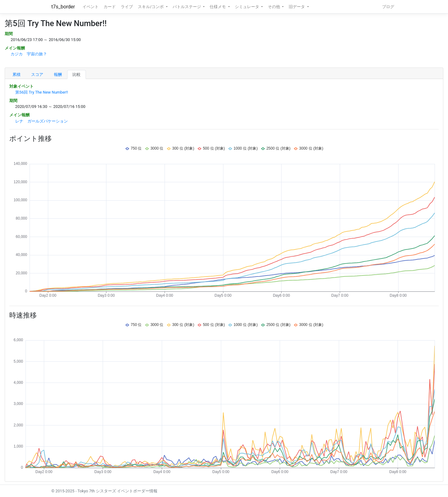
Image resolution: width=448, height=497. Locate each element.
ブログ (388, 7)
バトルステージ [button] (187, 7)
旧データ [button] (297, 7)
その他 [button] (274, 7)
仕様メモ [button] (218, 7)
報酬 (58, 74)
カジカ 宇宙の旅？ (29, 54)
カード (110, 7)
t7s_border (63, 7)
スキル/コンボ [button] (151, 7)
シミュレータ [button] (247, 7)
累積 (16, 74)
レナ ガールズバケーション (42, 121)
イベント (91, 7)
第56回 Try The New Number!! (42, 92)
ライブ (127, 7)
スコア (37, 74)
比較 (77, 74)
